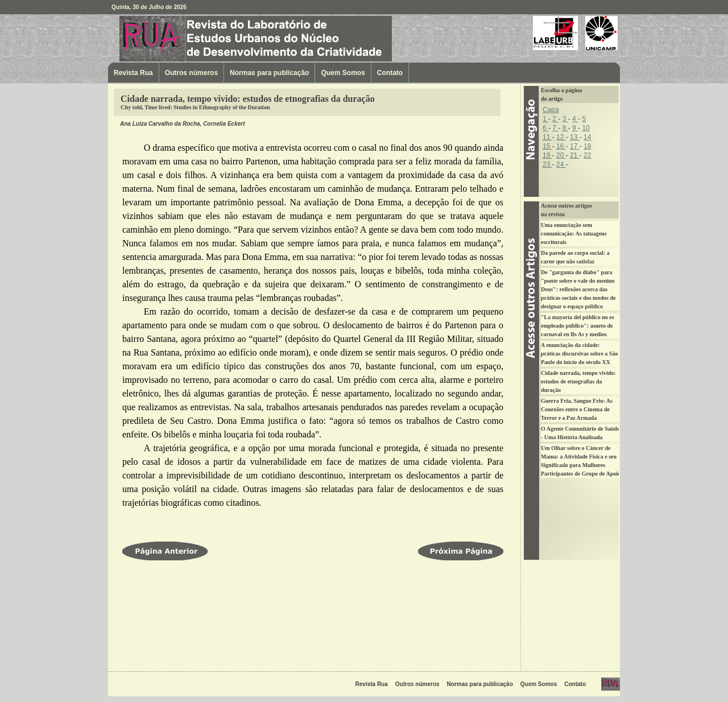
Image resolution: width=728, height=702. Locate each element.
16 (561, 146)
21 (575, 155)
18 (587, 146)
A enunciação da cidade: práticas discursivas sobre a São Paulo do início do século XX (579, 354)
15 (547, 146)
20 (561, 155)
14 (587, 137)
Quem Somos (343, 73)
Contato (390, 73)
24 (561, 164)
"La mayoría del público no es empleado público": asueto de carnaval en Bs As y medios (578, 326)
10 (586, 128)
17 (575, 146)
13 (575, 137)
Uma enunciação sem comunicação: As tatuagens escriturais (574, 234)
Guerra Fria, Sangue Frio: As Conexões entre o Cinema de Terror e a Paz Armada (577, 409)
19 (547, 155)
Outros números (191, 73)
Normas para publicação (269, 73)
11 (547, 137)
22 (587, 155)
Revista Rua (179, 38)
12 (561, 137)
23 (547, 164)
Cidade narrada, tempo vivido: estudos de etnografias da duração (578, 381)
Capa (551, 110)
